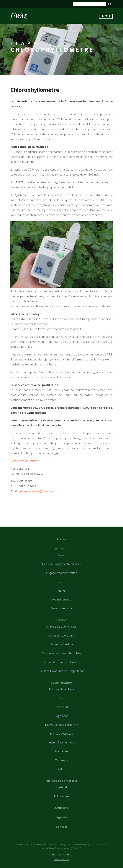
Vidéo (61, 769)
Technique (61, 760)
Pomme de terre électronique (62, 662)
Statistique (62, 751)
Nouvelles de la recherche (62, 725)
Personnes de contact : (25, 461)
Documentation (62, 683)
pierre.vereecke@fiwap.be (36, 491)
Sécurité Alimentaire (61, 742)
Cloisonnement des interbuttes (62, 653)
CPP (61, 582)
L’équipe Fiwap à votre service (62, 564)
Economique (62, 707)
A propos (61, 548)
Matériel (61, 787)
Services (61, 620)
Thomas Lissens (61, 859)
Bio (62, 698)
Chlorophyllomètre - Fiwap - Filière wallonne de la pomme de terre (19, 15)
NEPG (61, 590)
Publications (62, 796)
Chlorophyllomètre (61, 644)
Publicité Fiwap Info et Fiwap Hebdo (62, 671)
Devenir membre (61, 608)
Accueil (62, 539)
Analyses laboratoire (61, 635)
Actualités (61, 808)
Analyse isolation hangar (61, 627)
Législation (62, 716)
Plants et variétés (61, 733)
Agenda (61, 817)
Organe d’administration (62, 573)
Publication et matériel (61, 781)
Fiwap (62, 555)
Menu (106, 16)
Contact (62, 827)
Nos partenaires (62, 599)
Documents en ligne (62, 689)
